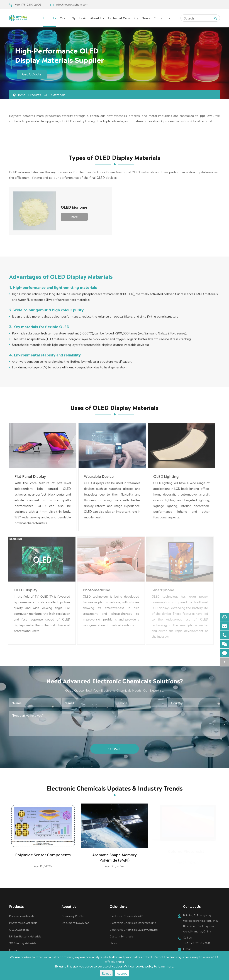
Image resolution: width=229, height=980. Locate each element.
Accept (122, 973)
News (146, 18)
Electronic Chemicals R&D (127, 916)
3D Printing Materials (23, 943)
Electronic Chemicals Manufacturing (133, 923)
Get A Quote (32, 74)
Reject (106, 973)
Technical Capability (123, 18)
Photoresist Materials (23, 923)
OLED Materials (54, 95)
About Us (97, 18)
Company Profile (73, 916)
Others (14, 950)
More (74, 216)
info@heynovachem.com (72, 4)
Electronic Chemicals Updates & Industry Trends (114, 790)
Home (21, 95)
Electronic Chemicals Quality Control (134, 929)
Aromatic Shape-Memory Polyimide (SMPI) (114, 855)
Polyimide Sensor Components (43, 853)
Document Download (75, 923)
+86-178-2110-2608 (28, 4)
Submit (115, 747)
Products (49, 18)
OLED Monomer (75, 207)
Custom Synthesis (73, 18)
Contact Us (162, 18)
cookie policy (144, 966)
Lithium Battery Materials (25, 936)
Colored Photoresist (186, 853)
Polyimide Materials (22, 916)
